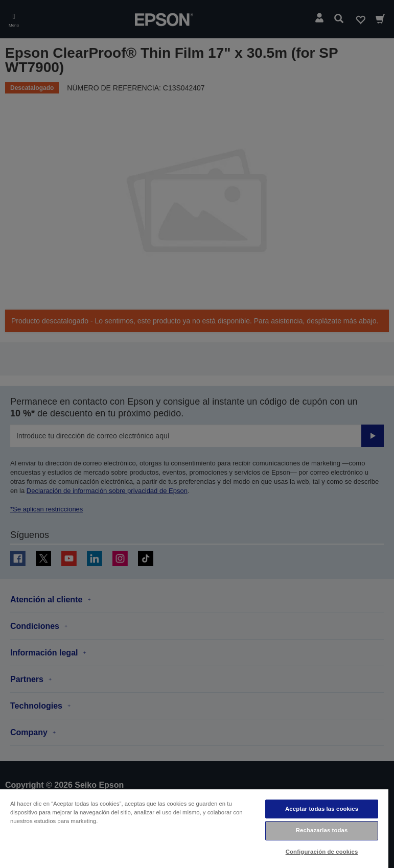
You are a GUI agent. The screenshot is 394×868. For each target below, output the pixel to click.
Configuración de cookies (322, 852)
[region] (194, 828)
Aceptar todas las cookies (322, 809)
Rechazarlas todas (322, 830)
